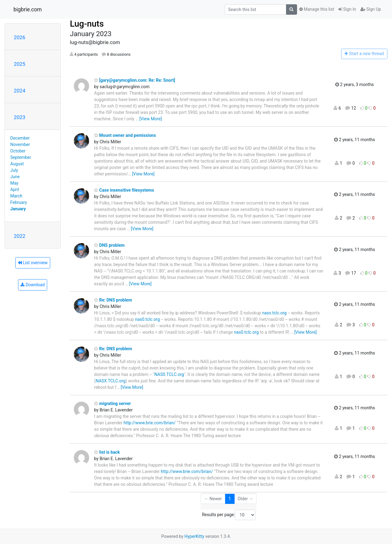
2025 (20, 64)
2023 (20, 117)
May (14, 183)
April (15, 189)
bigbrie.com (28, 9)
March (17, 196)
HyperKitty (194, 536)
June (15, 177)
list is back (107, 452)
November (20, 144)
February (19, 202)
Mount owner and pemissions (125, 135)
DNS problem (109, 245)
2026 (20, 37)
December (20, 138)
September (21, 157)
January (18, 209)
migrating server (112, 403)
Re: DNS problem (113, 300)
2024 (20, 91)
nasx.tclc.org (274, 313)
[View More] (151, 119)
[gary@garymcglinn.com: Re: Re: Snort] (134, 80)
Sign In (347, 9)
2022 (20, 236)
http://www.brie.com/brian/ (149, 423)
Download (33, 285)
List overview (33, 263)
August (17, 164)
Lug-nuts (87, 24)
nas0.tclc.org (147, 319)
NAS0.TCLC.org (169, 374)
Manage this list (317, 9)
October (18, 151)
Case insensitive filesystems (124, 190)
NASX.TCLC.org (111, 381)
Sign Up (371, 9)
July (14, 170)
